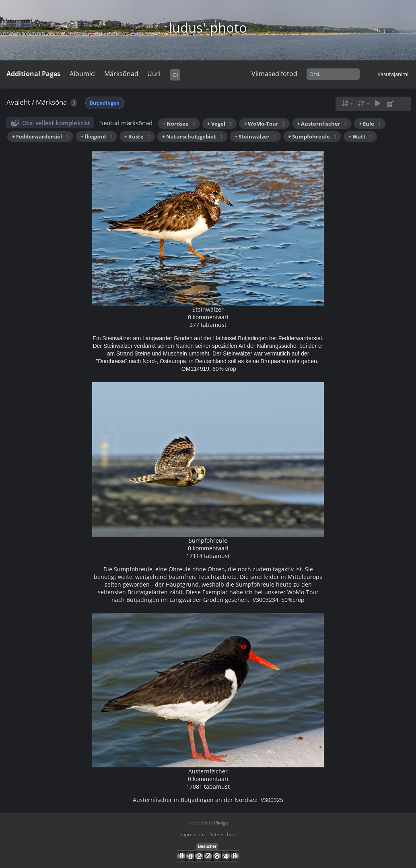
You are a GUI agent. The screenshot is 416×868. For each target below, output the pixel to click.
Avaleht (18, 102)
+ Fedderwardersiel (40, 136)
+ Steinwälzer (255, 136)
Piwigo (221, 823)
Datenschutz (222, 834)
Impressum (192, 834)
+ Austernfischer (322, 124)
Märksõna (51, 102)
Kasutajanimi (393, 74)
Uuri (154, 74)
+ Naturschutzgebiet (192, 136)
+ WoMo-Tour (264, 124)
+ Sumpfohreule (312, 136)
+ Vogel (219, 124)
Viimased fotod (274, 74)
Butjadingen (105, 103)
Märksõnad (121, 74)
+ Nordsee (179, 124)
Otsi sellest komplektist (56, 123)
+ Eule (370, 124)
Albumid (82, 74)
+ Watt (360, 136)
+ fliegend (96, 136)
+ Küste (137, 136)
